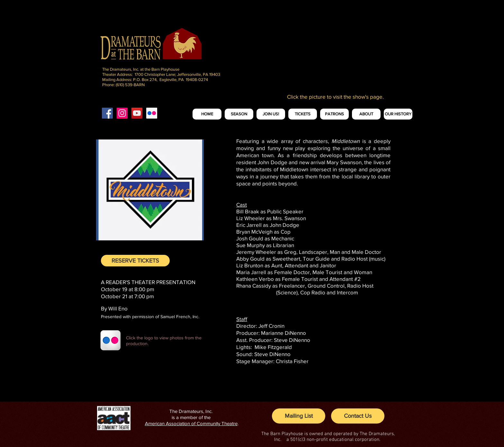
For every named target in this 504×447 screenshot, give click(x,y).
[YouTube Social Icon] (137, 113)
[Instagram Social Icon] (122, 113)
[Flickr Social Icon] (152, 113)
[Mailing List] (299, 416)
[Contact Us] (358, 416)
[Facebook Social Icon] (107, 113)
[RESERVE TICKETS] (135, 261)
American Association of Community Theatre (191, 423)
